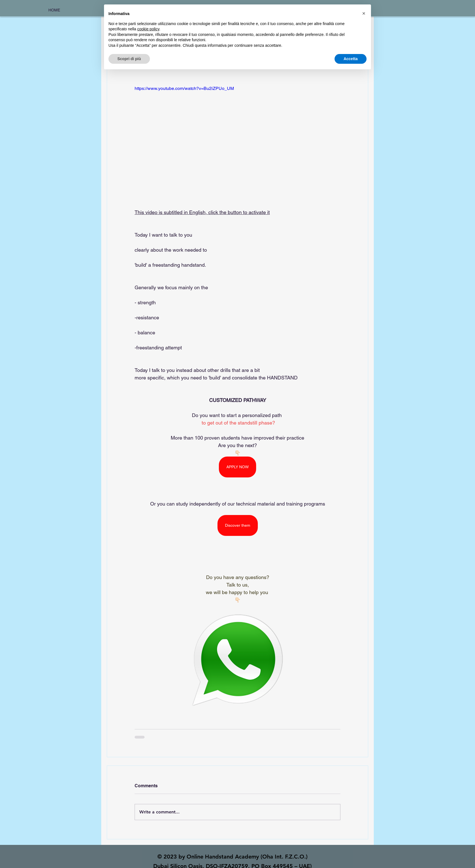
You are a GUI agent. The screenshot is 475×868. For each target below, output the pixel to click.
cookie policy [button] (148, 29)
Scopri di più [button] (129, 59)
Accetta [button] (351, 59)
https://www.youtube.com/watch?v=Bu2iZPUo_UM (184, 88)
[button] (364, 13)
